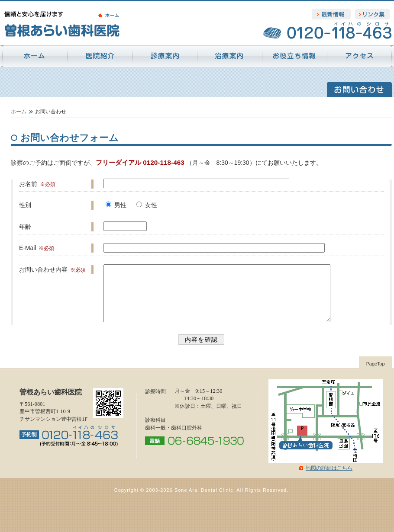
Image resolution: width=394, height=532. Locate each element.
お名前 (28, 184)
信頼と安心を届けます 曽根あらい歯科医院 (78, 24)
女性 (151, 205)
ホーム (19, 112)
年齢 (25, 227)
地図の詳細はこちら (329, 478)
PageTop (376, 374)
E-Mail (28, 248)
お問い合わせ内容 (43, 269)
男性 (120, 205)
